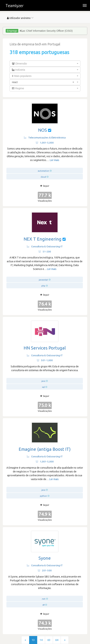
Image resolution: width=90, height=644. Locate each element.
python (43, 496)
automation (43, 171)
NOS (43, 130)
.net (43, 599)
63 (49, 640)
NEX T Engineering (43, 239)
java (43, 381)
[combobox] (45, 64)
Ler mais (55, 160)
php (43, 286)
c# (43, 605)
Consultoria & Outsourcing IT (45, 246)
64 (57, 640)
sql (43, 387)
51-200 (45, 252)
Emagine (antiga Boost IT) (45, 449)
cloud (43, 177)
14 (41, 640)
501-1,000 (45, 360)
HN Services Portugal (45, 348)
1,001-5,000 (45, 143)
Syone (45, 558)
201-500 (45, 570)
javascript (43, 280)
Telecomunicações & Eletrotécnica (45, 138)
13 (33, 640)
